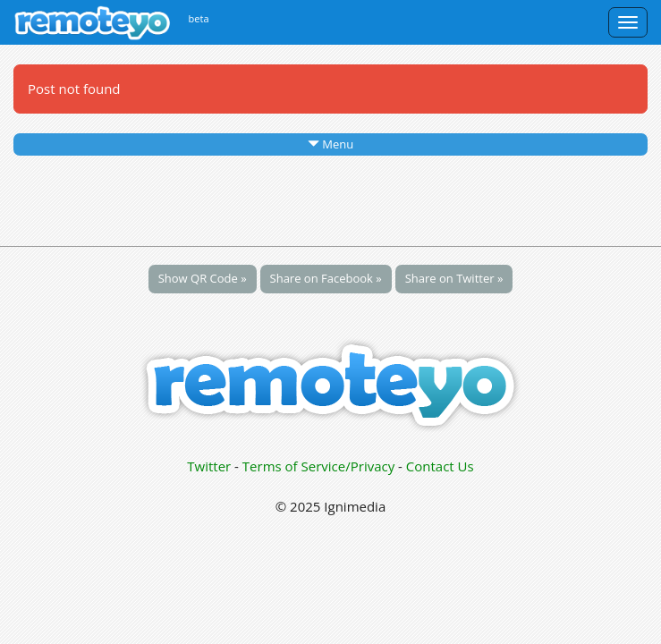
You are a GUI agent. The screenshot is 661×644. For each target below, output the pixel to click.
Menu (330, 144)
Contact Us (440, 466)
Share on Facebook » (326, 278)
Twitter (209, 466)
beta (199, 18)
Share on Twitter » (454, 278)
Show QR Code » (203, 278)
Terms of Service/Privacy (318, 466)
